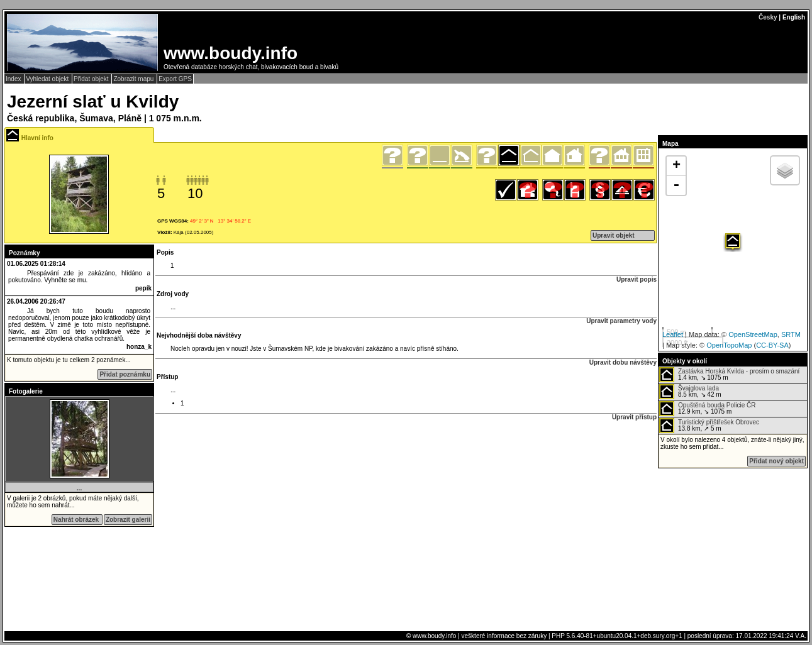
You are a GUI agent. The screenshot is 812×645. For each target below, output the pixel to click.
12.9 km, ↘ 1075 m (707, 409)
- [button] (676, 185)
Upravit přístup (634, 417)
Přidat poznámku (125, 374)
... (79, 488)
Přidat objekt (92, 79)
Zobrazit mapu (134, 79)
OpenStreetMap (753, 334)
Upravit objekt (614, 235)
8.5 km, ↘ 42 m (690, 392)
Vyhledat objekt (48, 79)
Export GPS (175, 79)
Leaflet (673, 334)
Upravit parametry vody (621, 321)
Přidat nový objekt (776, 461)
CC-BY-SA (772, 345)
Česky (768, 17)
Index (14, 79)
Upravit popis (637, 279)
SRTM (791, 334)
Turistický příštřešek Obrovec (719, 422)
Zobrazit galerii (128, 520)
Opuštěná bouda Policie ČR (717, 405)
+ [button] (676, 166)
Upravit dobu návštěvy (623, 362)
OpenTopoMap (729, 345)
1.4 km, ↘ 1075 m (729, 375)
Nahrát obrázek (77, 520)
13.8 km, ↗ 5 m (709, 426)
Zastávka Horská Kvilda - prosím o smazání (739, 371)
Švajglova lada (698, 388)
